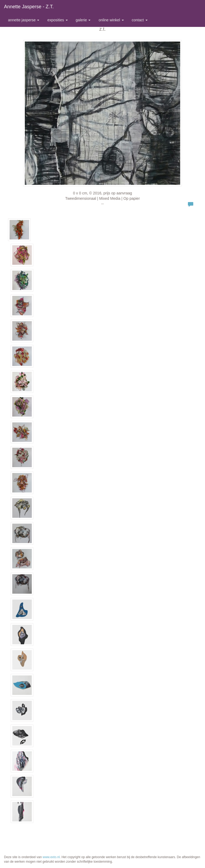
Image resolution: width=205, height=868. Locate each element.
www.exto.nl (51, 857)
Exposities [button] (57, 20)
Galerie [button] (83, 20)
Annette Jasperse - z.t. (29, 7)
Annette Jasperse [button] (24, 20)
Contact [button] (140, 20)
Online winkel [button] (111, 20)
